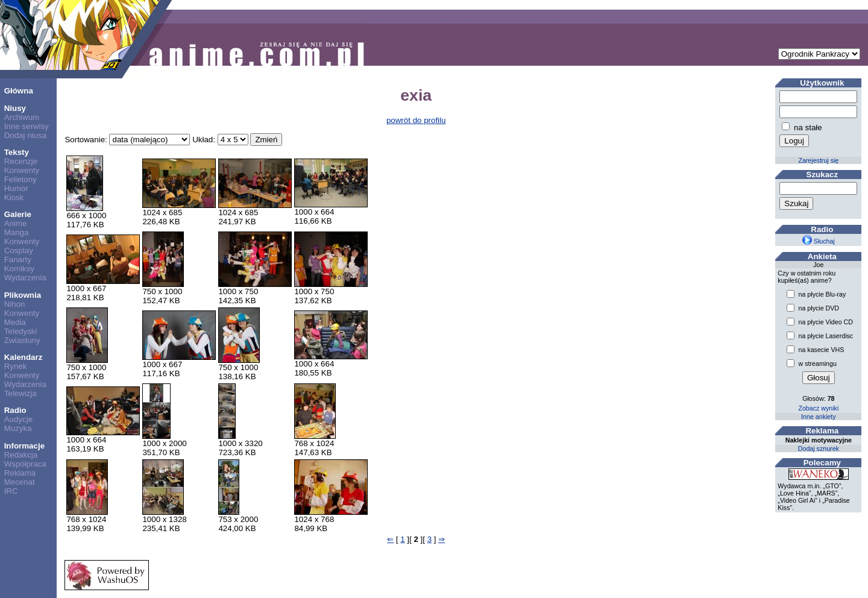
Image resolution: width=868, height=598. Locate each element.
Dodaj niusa (25, 135)
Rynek (16, 366)
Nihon (15, 304)
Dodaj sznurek (819, 448)
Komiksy (19, 269)
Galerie (18, 214)
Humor (16, 188)
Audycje (18, 419)
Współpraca (25, 464)
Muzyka (18, 428)
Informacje (24, 446)
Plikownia (23, 295)
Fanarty (18, 260)
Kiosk (14, 197)
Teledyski (21, 331)
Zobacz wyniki (818, 408)
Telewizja (20, 393)
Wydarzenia (25, 278)
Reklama (20, 473)
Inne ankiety (818, 417)
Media (15, 322)
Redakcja (21, 455)
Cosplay (19, 250)
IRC (11, 491)
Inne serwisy (27, 126)
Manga (17, 232)
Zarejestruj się (818, 160)
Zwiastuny (22, 340)
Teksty (17, 152)
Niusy (15, 108)
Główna (19, 91)
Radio (15, 410)
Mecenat (20, 482)
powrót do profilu (416, 120)
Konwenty (22, 170)
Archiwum (22, 117)
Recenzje (21, 161)
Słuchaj (819, 241)
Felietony (20, 179)
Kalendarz (24, 357)
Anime (16, 223)
